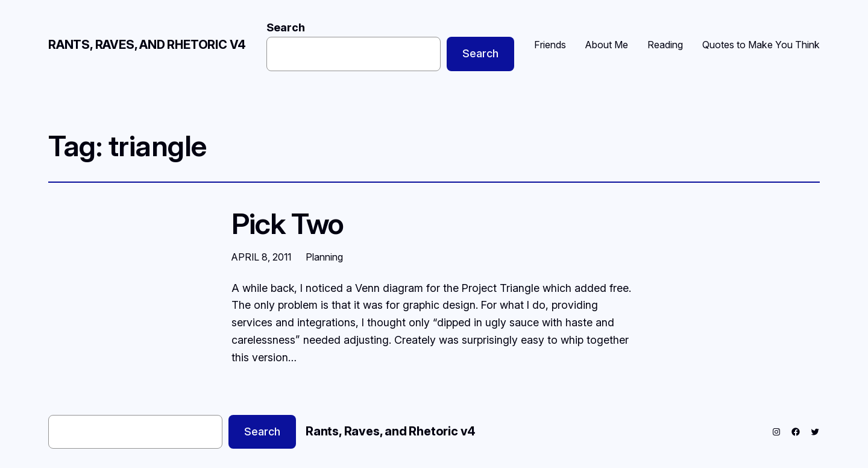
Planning (324, 257)
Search (286, 27)
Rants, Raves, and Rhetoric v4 (147, 45)
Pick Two (288, 223)
